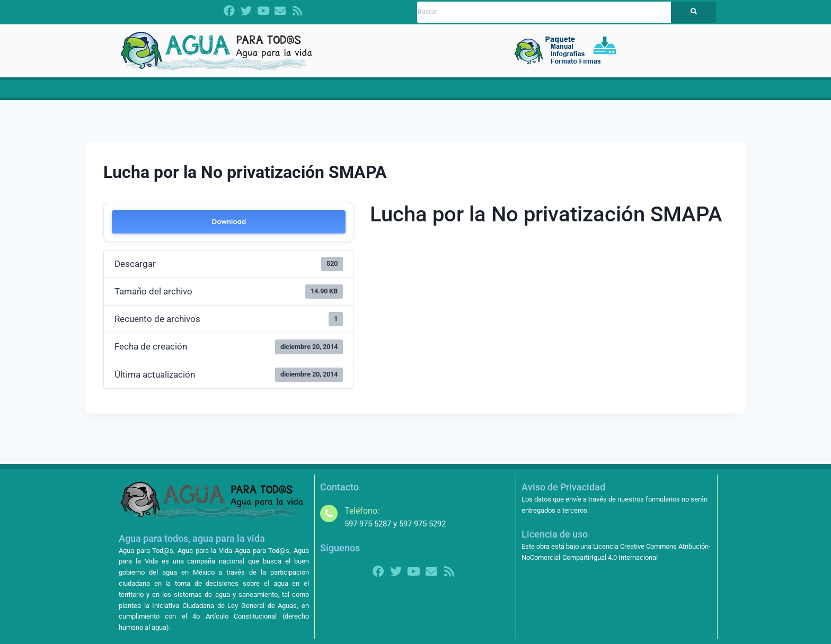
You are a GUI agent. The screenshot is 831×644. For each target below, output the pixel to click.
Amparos (590, 93)
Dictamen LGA (197, 93)
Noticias (481, 93)
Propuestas (384, 93)
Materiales (437, 93)
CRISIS (332, 93)
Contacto (673, 93)
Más (634, 93)
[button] (269, 93)
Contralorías (533, 93)
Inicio (152, 93)
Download (229, 230)
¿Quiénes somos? (269, 93)
